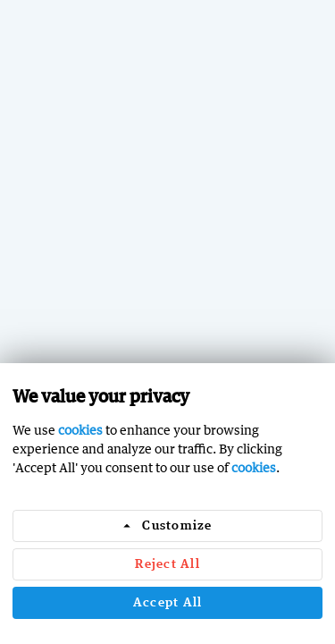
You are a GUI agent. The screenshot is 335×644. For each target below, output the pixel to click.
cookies (80, 430)
